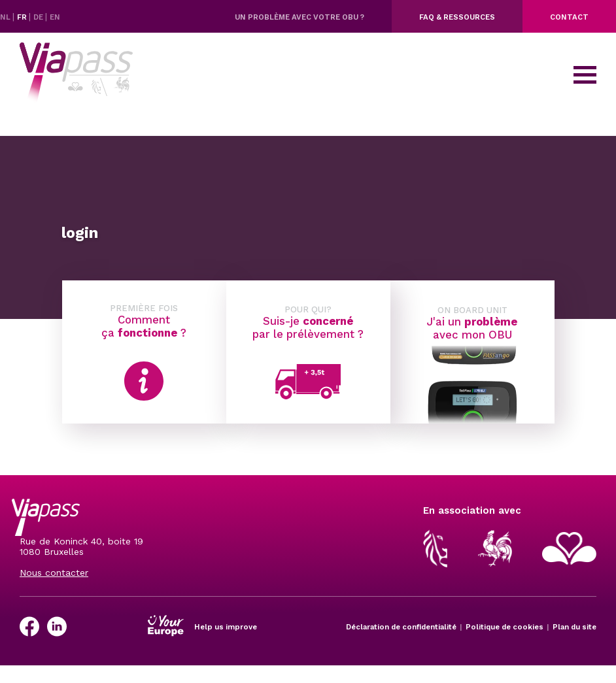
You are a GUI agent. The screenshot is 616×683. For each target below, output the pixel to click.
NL (6, 17)
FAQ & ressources (457, 17)
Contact (569, 17)
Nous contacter (54, 573)
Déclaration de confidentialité (401, 627)
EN (55, 17)
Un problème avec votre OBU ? (299, 17)
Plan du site (574, 627)
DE (39, 17)
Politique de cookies (505, 627)
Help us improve (226, 627)
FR (23, 17)
